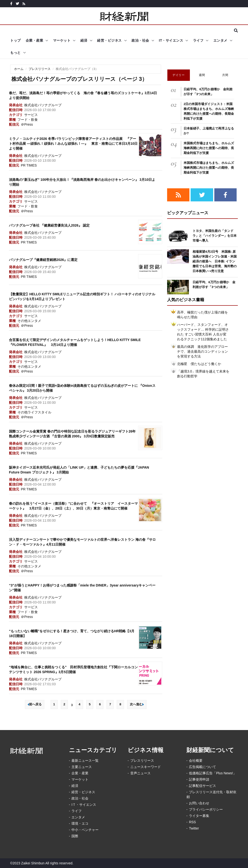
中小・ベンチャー (85, 830)
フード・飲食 (28, 120)
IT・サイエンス (171, 40)
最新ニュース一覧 (85, 761)
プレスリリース (40, 69)
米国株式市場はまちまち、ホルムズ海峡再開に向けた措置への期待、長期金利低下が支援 (209, 148)
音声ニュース (140, 773)
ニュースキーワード (146, 767)
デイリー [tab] (178, 75)
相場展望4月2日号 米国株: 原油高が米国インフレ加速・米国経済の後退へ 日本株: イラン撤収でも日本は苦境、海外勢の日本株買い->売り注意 (215, 261)
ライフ (198, 40)
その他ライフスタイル (34, 412)
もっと (15, 53)
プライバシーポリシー (206, 809)
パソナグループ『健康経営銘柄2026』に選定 (43, 260)
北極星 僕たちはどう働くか (199, 364)
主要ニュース (82, 767)
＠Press (27, 124)
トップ (15, 40)
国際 (75, 836)
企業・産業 (35, 40)
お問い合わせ (199, 803)
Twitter (194, 828)
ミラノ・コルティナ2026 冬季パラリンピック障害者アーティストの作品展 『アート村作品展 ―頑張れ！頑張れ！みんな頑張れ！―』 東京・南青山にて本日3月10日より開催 (73, 144)
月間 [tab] (225, 75)
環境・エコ (80, 823)
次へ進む (137, 704)
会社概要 (196, 761)
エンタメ (220, 40)
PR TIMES (29, 165)
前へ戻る (35, 704)
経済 (84, 40)
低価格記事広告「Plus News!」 (213, 773)
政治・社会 (140, 40)
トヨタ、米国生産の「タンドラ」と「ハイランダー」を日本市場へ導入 (215, 236)
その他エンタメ (29, 321)
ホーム (19, 69)
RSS (192, 822)
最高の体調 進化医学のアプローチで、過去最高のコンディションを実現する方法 (202, 351)
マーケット (62, 40)
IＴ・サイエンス (84, 805)
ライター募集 (199, 816)
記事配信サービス (202, 786)
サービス (31, 115)
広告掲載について (202, 767)
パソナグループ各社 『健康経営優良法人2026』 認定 (49, 225)
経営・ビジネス (109, 40)
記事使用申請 (199, 779)
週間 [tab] (202, 75)
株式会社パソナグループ (43, 105)
